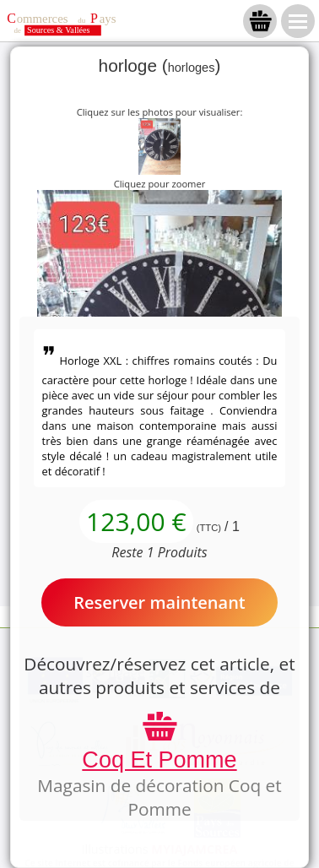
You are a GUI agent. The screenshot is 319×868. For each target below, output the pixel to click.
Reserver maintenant (159, 602)
